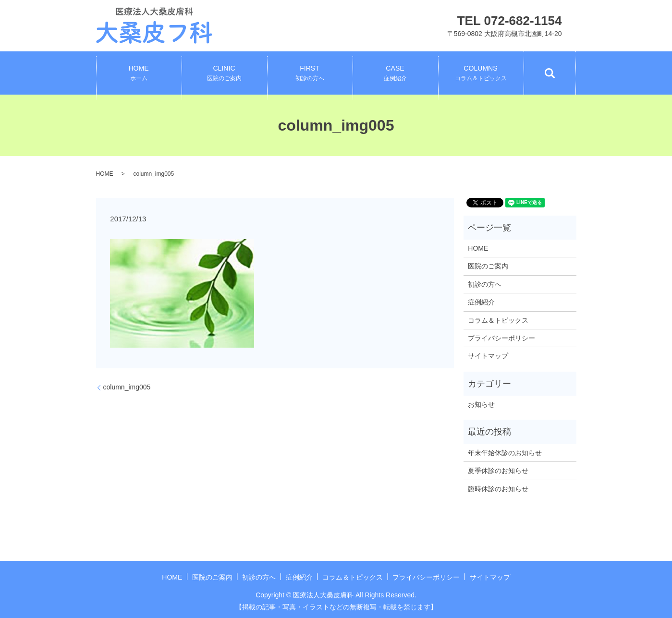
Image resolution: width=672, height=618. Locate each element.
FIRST (310, 74)
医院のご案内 (488, 266)
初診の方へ (485, 284)
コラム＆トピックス (498, 320)
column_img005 (127, 387)
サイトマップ (488, 356)
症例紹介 (481, 302)
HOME (139, 74)
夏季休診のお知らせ (498, 471)
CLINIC (224, 74)
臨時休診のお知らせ (498, 489)
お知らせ (481, 404)
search (550, 73)
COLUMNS (481, 74)
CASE (395, 74)
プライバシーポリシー (501, 338)
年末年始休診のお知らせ (505, 453)
